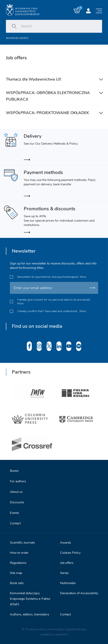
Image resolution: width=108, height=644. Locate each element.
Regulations (18, 563)
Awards (66, 543)
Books (14, 471)
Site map (16, 573)
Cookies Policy (70, 553)
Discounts (17, 502)
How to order (19, 553)
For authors (18, 481)
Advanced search (17, 38)
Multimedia (68, 583)
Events (15, 513)
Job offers (67, 563)
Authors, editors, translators (30, 614)
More (83, 277)
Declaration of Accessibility (79, 593)
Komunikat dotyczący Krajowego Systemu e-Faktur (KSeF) (30, 599)
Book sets (17, 583)
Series (64, 573)
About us (16, 492)
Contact (15, 523)
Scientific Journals (22, 543)
